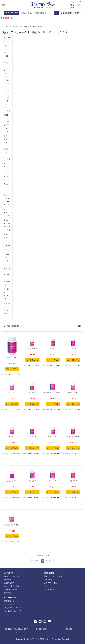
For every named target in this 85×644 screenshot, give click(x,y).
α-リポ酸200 (32, 349)
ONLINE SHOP (12, 13)
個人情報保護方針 (42, 629)
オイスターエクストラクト (53, 393)
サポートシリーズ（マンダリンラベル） (6, 146)
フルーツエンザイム (73, 393)
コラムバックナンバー (13, 604)
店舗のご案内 (9, 583)
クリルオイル (12, 481)
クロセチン (32, 393)
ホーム (6, 27)
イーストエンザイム (73, 481)
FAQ (46, 586)
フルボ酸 (73, 349)
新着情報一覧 (9, 601)
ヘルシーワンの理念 (12, 576)
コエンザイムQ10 (73, 437)
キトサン (12, 437)
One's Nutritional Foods (7, 223)
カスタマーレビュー (52, 583)
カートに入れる (12, 369)
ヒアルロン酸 (12, 357)
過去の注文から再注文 (70, 13)
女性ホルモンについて (13, 611)
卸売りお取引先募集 (12, 586)
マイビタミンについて (52, 580)
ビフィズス (12, 393)
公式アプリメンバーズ (13, 608)
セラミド (53, 349)
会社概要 (8, 580)
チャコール (32, 437)
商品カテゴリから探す (16, 27)
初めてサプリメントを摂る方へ (56, 576)
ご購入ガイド (49, 589)
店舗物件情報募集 (11, 589)
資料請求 (69, 629)
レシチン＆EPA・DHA (12, 525)
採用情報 (8, 593)
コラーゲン (53, 481)
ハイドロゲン (53, 437)
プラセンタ (32, 481)
